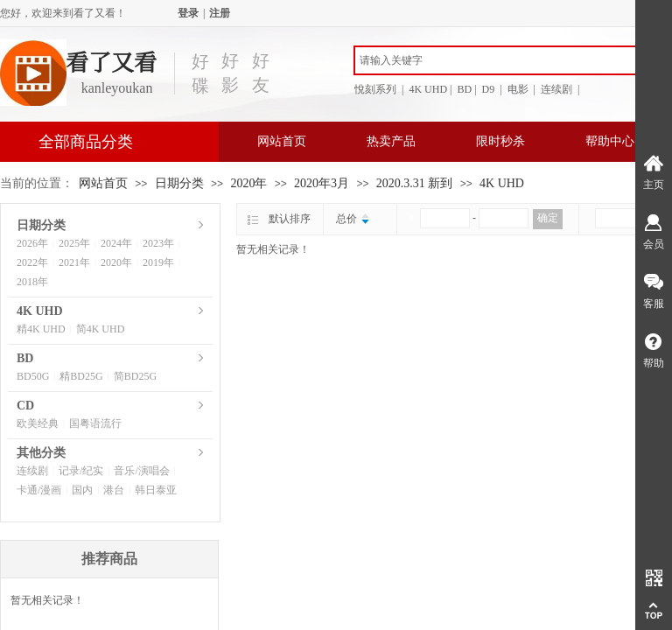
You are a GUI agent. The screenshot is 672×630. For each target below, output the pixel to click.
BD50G (33, 376)
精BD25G (81, 376)
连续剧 (32, 471)
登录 (188, 13)
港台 (114, 490)
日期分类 (179, 183)
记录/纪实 (81, 471)
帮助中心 (610, 141)
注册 (220, 13)
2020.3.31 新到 (415, 183)
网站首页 (282, 141)
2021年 (74, 262)
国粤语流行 (95, 423)
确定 (548, 218)
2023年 (158, 243)
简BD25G (135, 376)
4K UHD (502, 183)
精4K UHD (41, 329)
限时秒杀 (500, 141)
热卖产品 (391, 141)
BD (25, 358)
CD (25, 406)
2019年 (158, 262)
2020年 (248, 183)
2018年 (32, 282)
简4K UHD (101, 329)
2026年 (32, 243)
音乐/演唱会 (141, 471)
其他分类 (41, 453)
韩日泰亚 (156, 490)
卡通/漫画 (39, 490)
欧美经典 (38, 423)
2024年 (116, 243)
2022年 (32, 262)
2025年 (74, 243)
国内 (82, 490)
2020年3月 (322, 183)
